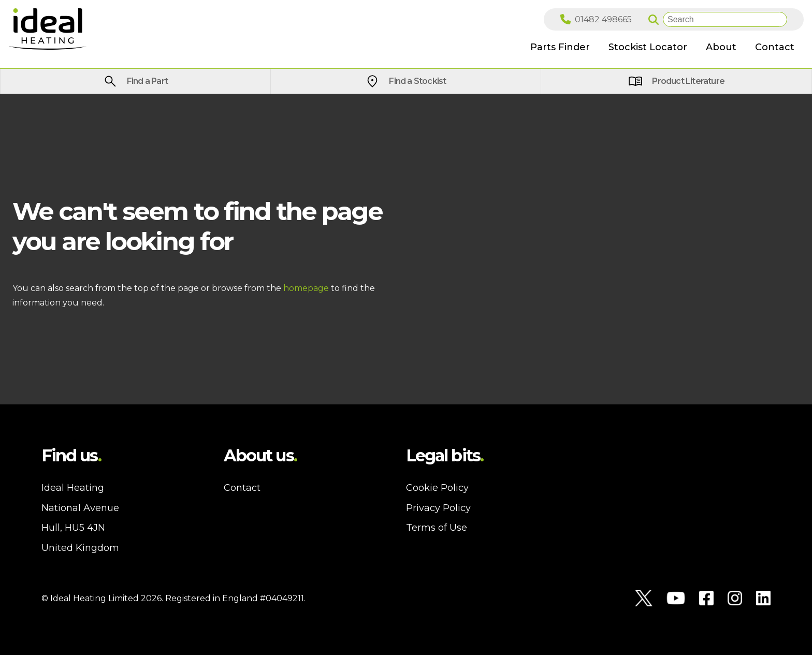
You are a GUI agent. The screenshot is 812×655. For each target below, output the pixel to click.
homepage (306, 288)
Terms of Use (437, 528)
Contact (242, 488)
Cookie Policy (437, 488)
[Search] (725, 19)
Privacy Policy (438, 508)
